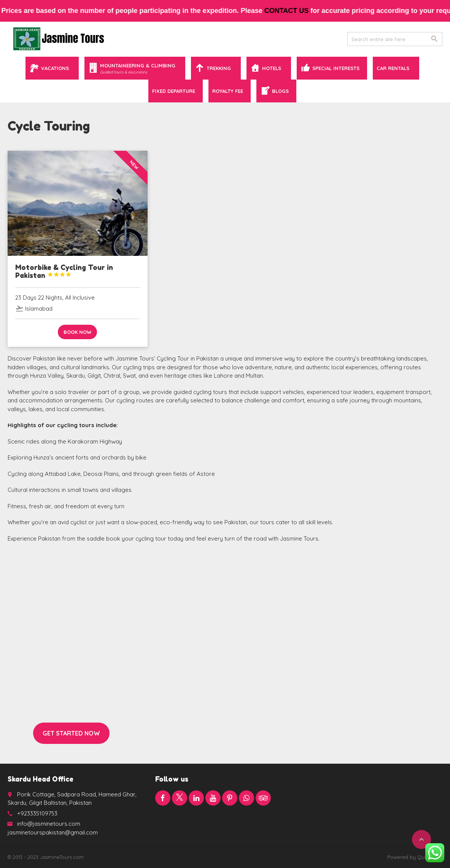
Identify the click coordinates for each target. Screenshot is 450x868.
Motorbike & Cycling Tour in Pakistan (64, 271)
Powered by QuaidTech (415, 857)
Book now (77, 332)
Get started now (71, 733)
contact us (291, 11)
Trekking (219, 68)
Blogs (280, 91)
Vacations (55, 68)
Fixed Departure (174, 91)
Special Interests (336, 68)
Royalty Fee (228, 91)
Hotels (272, 68)
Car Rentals (393, 68)
